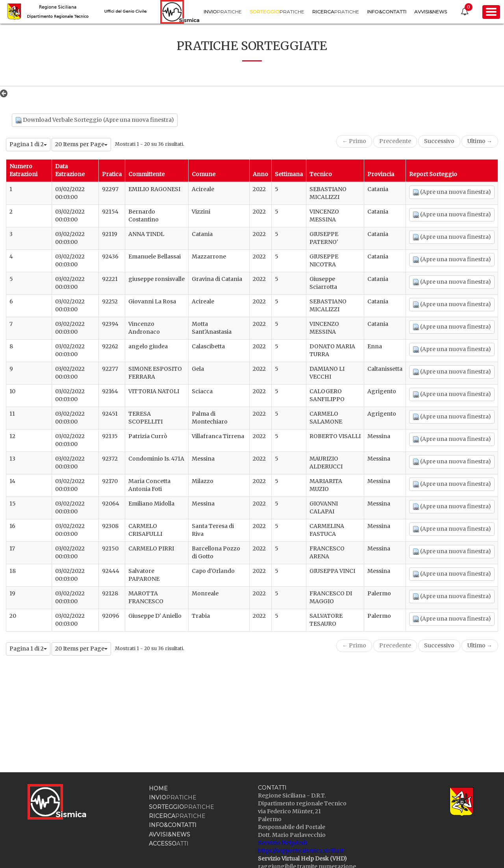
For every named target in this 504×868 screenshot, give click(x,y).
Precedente (395, 141)
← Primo (354, 141)
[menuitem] (223, 12)
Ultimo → (480, 141)
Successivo (439, 141)
